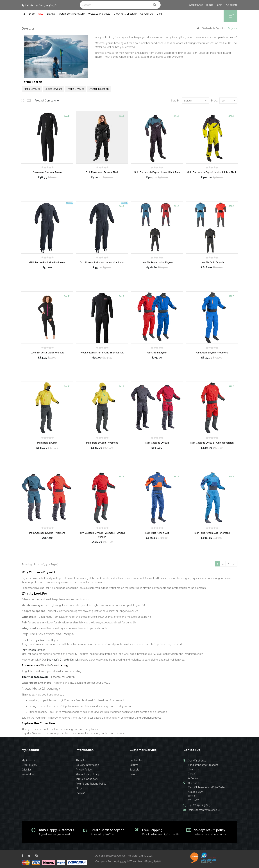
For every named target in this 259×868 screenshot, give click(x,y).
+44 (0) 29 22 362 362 (201, 805)
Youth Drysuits (76, 89)
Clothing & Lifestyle (125, 14)
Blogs (210, 5)
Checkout (232, 5)
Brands (51, 14)
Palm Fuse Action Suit (157, 533)
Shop (32, 14)
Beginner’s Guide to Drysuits (63, 660)
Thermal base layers (35, 677)
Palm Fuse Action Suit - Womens (212, 533)
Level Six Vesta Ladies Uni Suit (47, 352)
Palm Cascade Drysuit (157, 443)
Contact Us (146, 14)
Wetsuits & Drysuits (214, 28)
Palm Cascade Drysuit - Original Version (212, 443)
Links (159, 14)
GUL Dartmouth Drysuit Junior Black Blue (157, 172)
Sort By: (176, 101)
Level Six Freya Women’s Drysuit (40, 640)
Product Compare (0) (47, 101)
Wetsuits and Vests (99, 14)
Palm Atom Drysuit (157, 352)
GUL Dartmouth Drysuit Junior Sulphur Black (212, 172)
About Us (81, 760)
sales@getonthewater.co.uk (205, 810)
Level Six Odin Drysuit (212, 262)
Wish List (27, 770)
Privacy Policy (84, 770)
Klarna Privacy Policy (88, 774)
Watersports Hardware (71, 14)
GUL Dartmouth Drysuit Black (102, 172)
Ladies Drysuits (54, 89)
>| (234, 564)
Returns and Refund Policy (91, 784)
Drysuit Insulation (99, 89)
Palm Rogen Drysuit (33, 650)
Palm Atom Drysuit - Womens (212, 352)
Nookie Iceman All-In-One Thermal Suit (102, 352)
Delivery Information (87, 765)
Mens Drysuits (32, 89)
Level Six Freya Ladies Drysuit (157, 262)
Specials (134, 770)
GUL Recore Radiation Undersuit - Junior (102, 262)
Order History (29, 765)
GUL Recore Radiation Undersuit (47, 262)
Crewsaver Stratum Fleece (47, 172)
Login (219, 5)
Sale (41, 14)
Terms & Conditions (87, 779)
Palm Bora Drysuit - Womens (102, 443)
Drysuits (233, 28)
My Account (29, 760)
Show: (214, 101)
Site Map (80, 793)
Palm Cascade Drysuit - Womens (47, 533)
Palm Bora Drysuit (47, 443)
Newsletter (28, 774)
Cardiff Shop (196, 5)
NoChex (110, 834)
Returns (134, 765)
